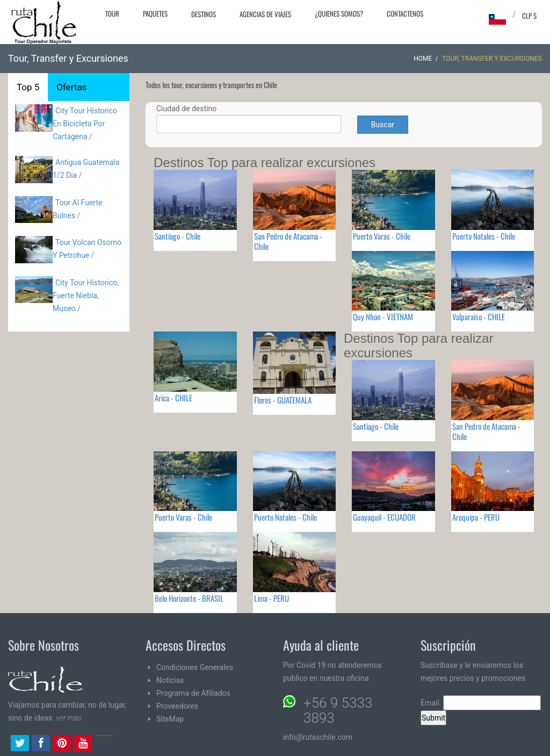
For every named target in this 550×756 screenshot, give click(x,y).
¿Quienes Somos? (339, 13)
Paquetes (155, 13)
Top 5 (28, 87)
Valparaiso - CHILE (479, 316)
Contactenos (405, 13)
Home (423, 59)
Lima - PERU (272, 598)
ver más (69, 718)
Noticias (170, 680)
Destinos (204, 14)
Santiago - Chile (178, 236)
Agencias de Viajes (265, 14)
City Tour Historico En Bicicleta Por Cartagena (85, 124)
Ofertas (71, 87)
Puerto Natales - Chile (484, 236)
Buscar (383, 125)
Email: (481, 703)
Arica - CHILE (173, 398)
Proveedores (177, 706)
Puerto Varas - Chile (382, 236)
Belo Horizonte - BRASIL (189, 598)
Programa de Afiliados (193, 693)
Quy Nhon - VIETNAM (383, 316)
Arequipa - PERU (476, 517)
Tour (112, 13)
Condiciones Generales (195, 667)
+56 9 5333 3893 (338, 710)
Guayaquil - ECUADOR (384, 517)
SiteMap (170, 719)
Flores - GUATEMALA (283, 400)
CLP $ (529, 16)
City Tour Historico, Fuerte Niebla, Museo (86, 296)
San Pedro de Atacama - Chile (288, 241)
